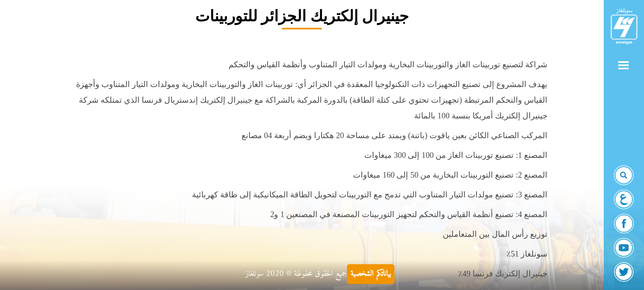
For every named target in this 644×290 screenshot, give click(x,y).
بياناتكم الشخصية (371, 274)
